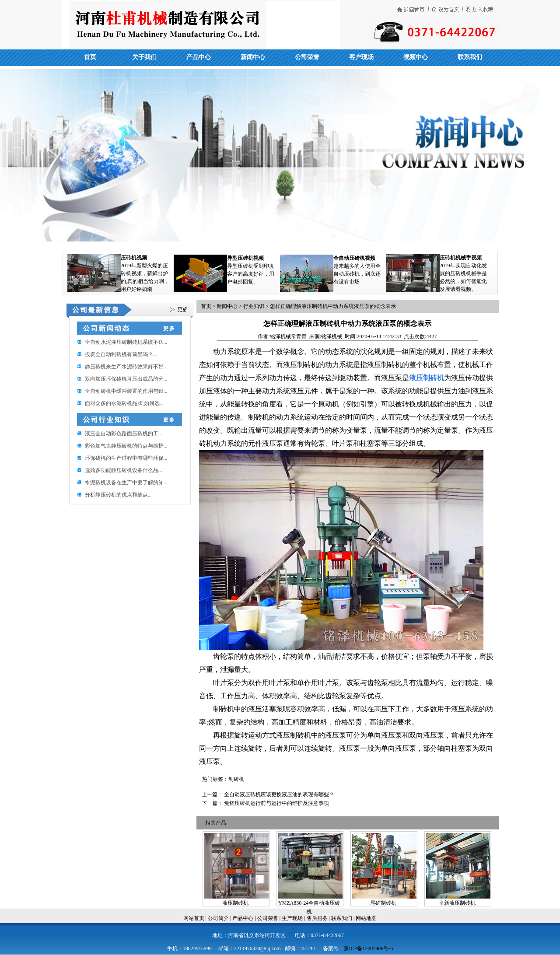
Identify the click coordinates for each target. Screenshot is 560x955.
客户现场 (361, 57)
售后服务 (317, 918)
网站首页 (194, 918)
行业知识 (254, 306)
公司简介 (218, 918)
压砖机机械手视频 (461, 258)
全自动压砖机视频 (354, 258)
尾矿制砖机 (383, 903)
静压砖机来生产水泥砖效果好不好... (126, 367)
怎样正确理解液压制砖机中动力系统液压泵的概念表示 (333, 306)
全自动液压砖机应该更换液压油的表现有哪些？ (279, 794)
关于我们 (144, 57)
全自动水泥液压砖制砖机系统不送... (126, 342)
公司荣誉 (307, 57)
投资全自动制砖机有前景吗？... (121, 354)
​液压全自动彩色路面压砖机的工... (124, 434)
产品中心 (199, 57)
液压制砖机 (235, 903)
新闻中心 (253, 57)
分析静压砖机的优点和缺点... (118, 495)
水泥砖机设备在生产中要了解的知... (126, 483)
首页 (90, 57)
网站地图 (366, 918)
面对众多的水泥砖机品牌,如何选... (124, 403)
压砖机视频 (134, 258)
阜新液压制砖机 (457, 903)
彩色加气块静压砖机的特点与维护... (126, 446)
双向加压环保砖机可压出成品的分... (126, 379)
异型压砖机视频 (245, 258)
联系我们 (470, 57)
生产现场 (292, 918)
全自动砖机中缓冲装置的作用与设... (126, 391)
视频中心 (416, 57)
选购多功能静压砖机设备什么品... (124, 470)
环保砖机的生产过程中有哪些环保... (126, 458)
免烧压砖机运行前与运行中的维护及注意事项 (276, 803)
